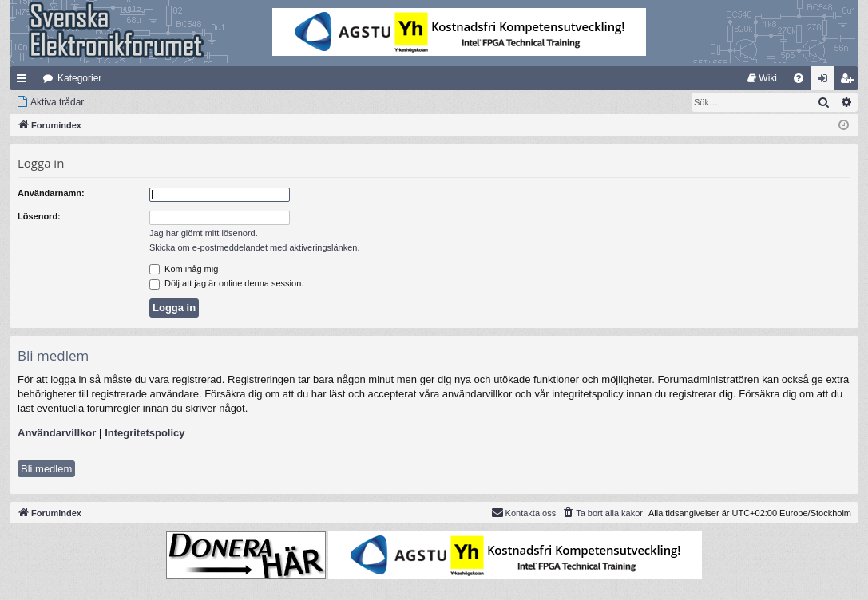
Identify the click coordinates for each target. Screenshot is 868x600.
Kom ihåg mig (184, 269)
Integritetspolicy (145, 433)
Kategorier (79, 78)
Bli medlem (46, 469)
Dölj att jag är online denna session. (226, 283)
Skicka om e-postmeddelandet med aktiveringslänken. (255, 247)
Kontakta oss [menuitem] (524, 512)
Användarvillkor (57, 433)
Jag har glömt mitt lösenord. (204, 233)
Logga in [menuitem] (826, 81)
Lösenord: (39, 216)
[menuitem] (762, 78)
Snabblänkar (25, 81)
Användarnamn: (51, 193)
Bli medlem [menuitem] (850, 81)
